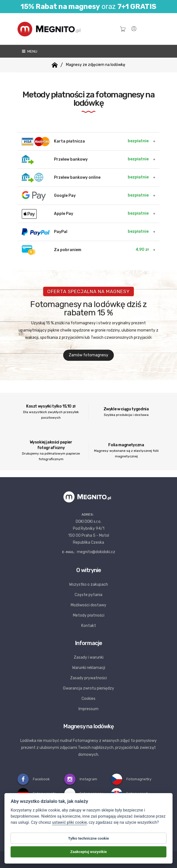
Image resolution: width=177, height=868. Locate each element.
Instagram (81, 779)
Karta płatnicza (85, 142)
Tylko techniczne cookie (89, 838)
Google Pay (85, 196)
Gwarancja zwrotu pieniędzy (88, 688)
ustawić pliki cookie (69, 823)
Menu (29, 51)
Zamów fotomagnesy (88, 355)
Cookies (88, 699)
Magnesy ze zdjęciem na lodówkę (96, 65)
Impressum (88, 709)
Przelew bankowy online (85, 178)
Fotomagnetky (131, 779)
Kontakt (89, 626)
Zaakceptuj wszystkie (88, 852)
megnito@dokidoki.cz (96, 552)
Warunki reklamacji (89, 668)
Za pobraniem (85, 250)
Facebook (34, 779)
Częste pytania (88, 595)
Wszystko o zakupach (88, 584)
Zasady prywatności (88, 678)
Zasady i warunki (89, 657)
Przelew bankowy (85, 160)
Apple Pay (85, 214)
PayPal (85, 232)
